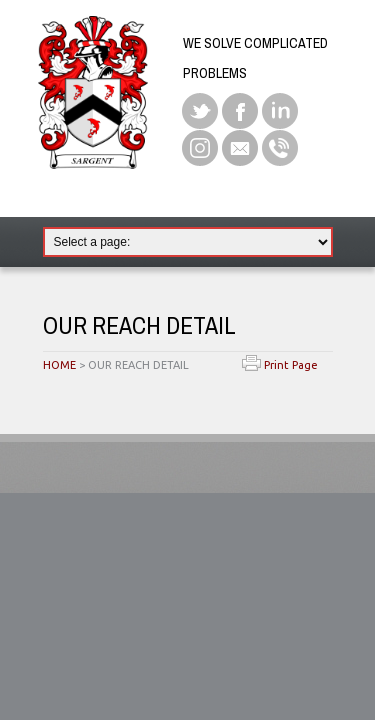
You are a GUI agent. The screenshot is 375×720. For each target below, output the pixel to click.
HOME (59, 365)
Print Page (280, 365)
